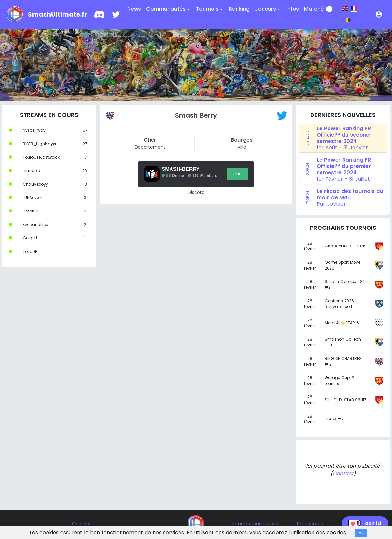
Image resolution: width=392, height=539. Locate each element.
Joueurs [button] (268, 9)
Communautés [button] (168, 9)
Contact (343, 473)
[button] (379, 14)
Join (238, 174)
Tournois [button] (210, 9)
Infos (293, 9)
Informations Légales (256, 524)
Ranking (239, 9)
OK (361, 533)
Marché (319, 9)
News (134, 9)
